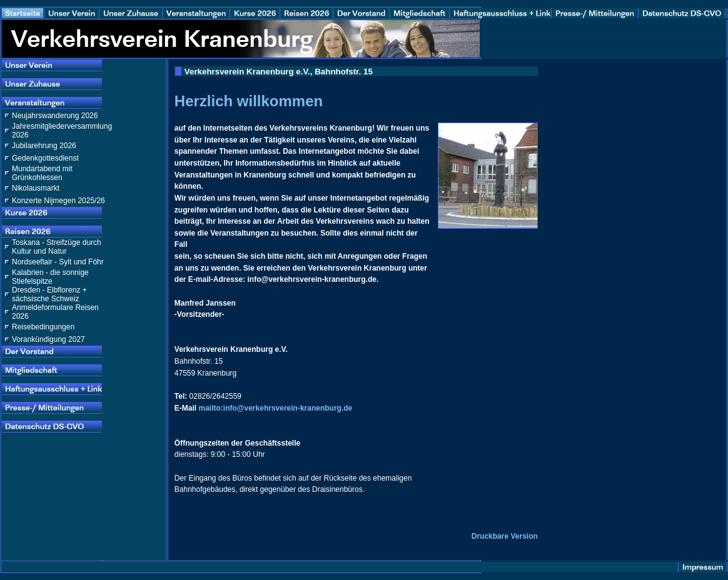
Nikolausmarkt (36, 188)
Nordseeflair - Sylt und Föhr (58, 262)
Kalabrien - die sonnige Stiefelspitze (50, 277)
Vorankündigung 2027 (48, 339)
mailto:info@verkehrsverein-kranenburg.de (275, 408)
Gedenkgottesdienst (45, 158)
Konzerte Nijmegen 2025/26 (58, 201)
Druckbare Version (505, 536)
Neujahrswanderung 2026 (55, 116)
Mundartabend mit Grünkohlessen (42, 173)
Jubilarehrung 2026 (44, 146)
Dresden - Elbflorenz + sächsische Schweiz (49, 294)
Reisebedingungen (43, 327)
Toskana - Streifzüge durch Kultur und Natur (57, 247)
